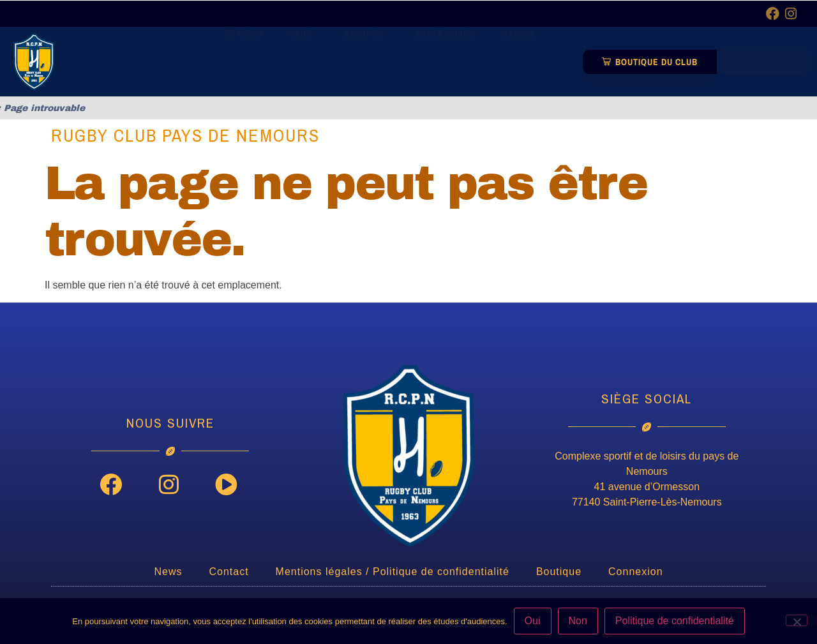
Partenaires (446, 56)
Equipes (367, 56)
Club (304, 56)
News (244, 56)
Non (578, 621)
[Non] (797, 620)
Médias (521, 56)
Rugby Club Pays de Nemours (185, 135)
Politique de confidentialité (675, 621)
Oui (533, 621)
